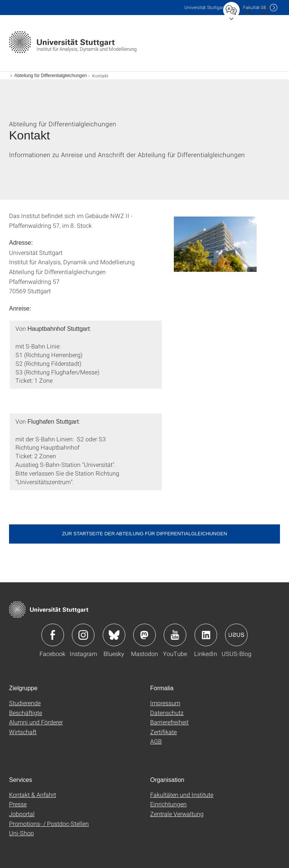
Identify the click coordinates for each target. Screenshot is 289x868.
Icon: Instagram (83, 635)
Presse (18, 804)
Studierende (25, 703)
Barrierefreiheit (169, 722)
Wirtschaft (23, 732)
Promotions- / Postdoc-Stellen (49, 823)
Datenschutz (167, 713)
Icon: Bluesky (114, 635)
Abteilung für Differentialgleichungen (51, 76)
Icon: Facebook (53, 635)
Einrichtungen (168, 804)
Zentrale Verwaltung (177, 814)
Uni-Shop (21, 833)
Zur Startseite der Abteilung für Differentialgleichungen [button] (145, 534)
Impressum (165, 703)
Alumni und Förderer (36, 722)
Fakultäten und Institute (182, 795)
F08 (255, 7)
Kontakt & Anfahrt (33, 795)
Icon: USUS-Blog (236, 635)
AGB (156, 741)
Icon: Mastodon (144, 635)
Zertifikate (164, 732)
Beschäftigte (26, 713)
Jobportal (22, 814)
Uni (205, 7)
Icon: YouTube (175, 635)
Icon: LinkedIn (206, 635)
